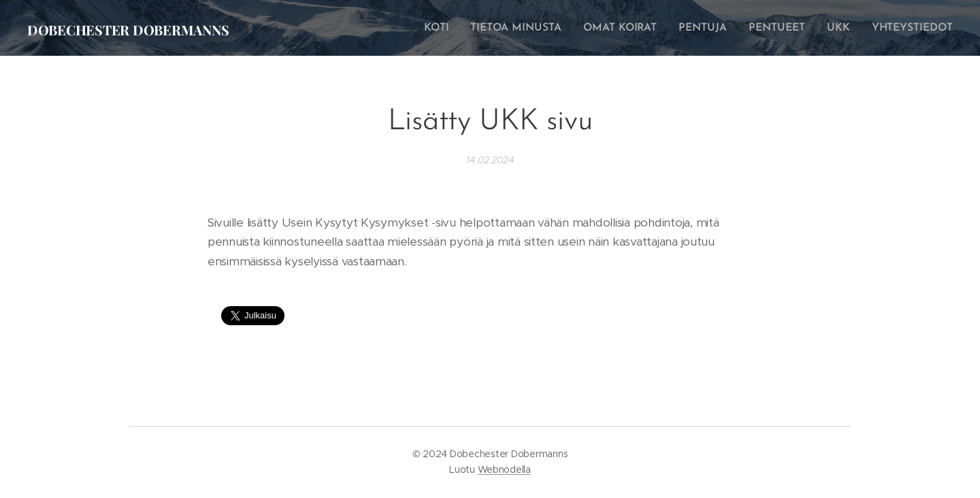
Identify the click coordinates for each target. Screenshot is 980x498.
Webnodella (504, 469)
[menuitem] (453, 28)
